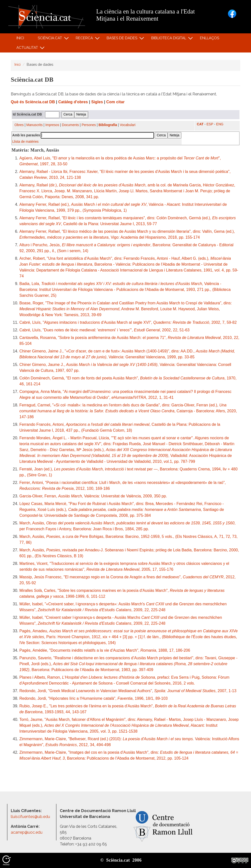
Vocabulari (128, 125)
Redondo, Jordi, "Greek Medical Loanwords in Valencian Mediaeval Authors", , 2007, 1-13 (128, 691)
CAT (200, 124)
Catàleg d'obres (73, 102)
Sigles (97, 102)
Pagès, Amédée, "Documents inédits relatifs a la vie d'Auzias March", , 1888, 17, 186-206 (105, 650)
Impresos (52, 125)
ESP (210, 124)
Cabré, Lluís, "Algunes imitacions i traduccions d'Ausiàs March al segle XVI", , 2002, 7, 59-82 (128, 322)
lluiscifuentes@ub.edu (31, 817)
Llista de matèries (25, 142)
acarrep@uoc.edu (27, 832)
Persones (89, 125)
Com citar (116, 102)
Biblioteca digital (169, 39)
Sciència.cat (50, 39)
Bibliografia (108, 125)
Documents (70, 125)
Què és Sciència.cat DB (33, 102)
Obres (19, 125)
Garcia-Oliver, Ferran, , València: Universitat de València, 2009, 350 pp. (93, 496)
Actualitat (28, 49)
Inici (20, 38)
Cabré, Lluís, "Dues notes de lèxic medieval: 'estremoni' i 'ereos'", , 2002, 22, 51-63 (104, 330)
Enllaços (210, 38)
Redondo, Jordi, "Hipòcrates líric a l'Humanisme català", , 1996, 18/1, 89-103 (94, 698)
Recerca (85, 39)
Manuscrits (35, 125)
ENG (220, 124)
